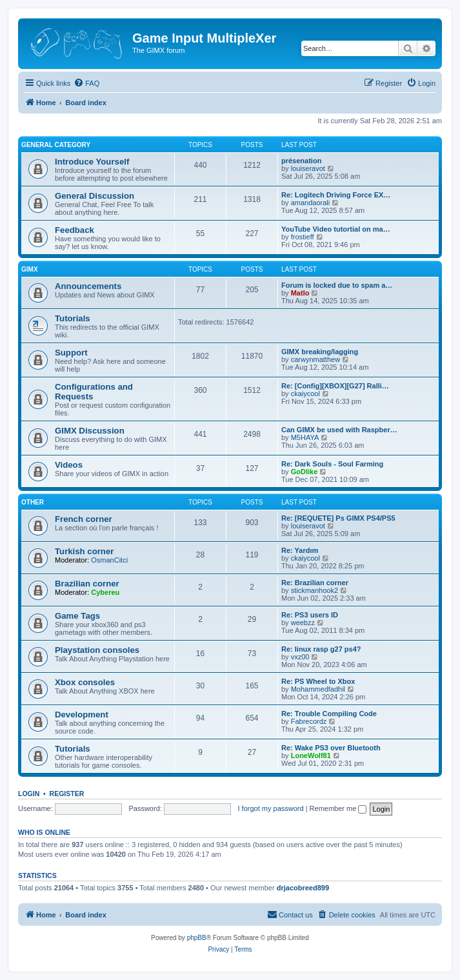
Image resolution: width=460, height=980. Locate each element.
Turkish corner (84, 551)
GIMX (30, 269)
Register (67, 794)
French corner (84, 519)
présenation (301, 161)
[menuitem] (86, 83)
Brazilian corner (87, 584)
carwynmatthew (315, 359)
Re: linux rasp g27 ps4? (321, 649)
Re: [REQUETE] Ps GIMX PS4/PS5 (338, 518)
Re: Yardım (300, 550)
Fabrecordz (309, 721)
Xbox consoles (85, 682)
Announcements (88, 286)
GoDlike (305, 472)
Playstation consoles (97, 650)
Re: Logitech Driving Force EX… (336, 195)
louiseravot (308, 168)
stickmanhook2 (315, 590)
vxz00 (300, 657)
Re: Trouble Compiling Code (329, 714)
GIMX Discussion (90, 431)
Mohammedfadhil (318, 689)
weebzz (303, 623)
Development (82, 715)
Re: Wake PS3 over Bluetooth (331, 748)
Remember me (338, 808)
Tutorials (73, 318)
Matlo (300, 293)
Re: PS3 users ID (310, 615)
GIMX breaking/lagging (320, 352)
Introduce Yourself (92, 162)
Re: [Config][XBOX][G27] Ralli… (335, 386)
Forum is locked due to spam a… (337, 285)
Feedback (75, 230)
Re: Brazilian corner (315, 583)
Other (33, 502)
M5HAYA (305, 437)
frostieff (303, 237)
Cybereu (105, 592)
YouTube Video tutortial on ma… (336, 229)
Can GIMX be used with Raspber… (339, 430)
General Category (56, 145)
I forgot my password (271, 808)
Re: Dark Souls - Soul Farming (332, 464)
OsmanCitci (109, 560)
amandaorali (311, 203)
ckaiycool (305, 394)
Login (29, 794)
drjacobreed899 (303, 888)
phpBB (197, 938)
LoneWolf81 (311, 755)
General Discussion (95, 196)
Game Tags (77, 616)
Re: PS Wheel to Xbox (318, 681)
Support (71, 353)
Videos (69, 465)
